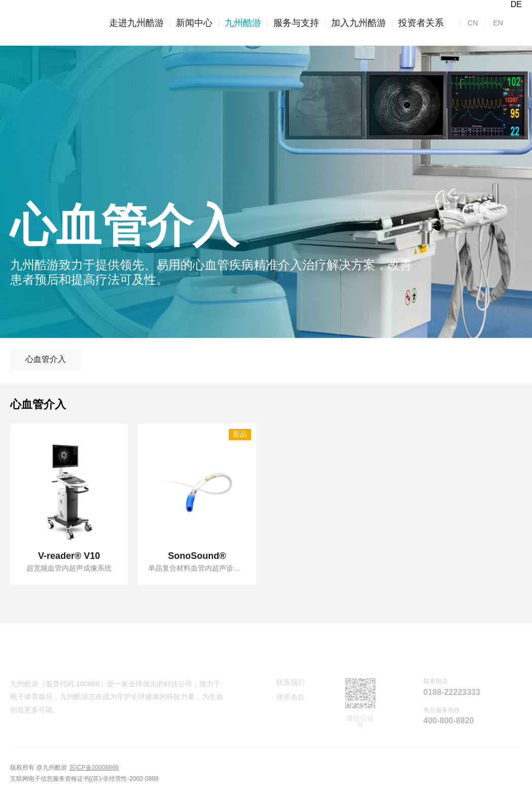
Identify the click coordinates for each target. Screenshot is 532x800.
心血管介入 (46, 359)
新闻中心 (191, 23)
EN (494, 23)
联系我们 (291, 684)
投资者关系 (418, 23)
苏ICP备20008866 (94, 768)
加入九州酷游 (356, 23)
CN (473, 23)
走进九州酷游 (136, 23)
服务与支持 (293, 23)
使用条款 (291, 698)
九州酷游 (240, 23)
